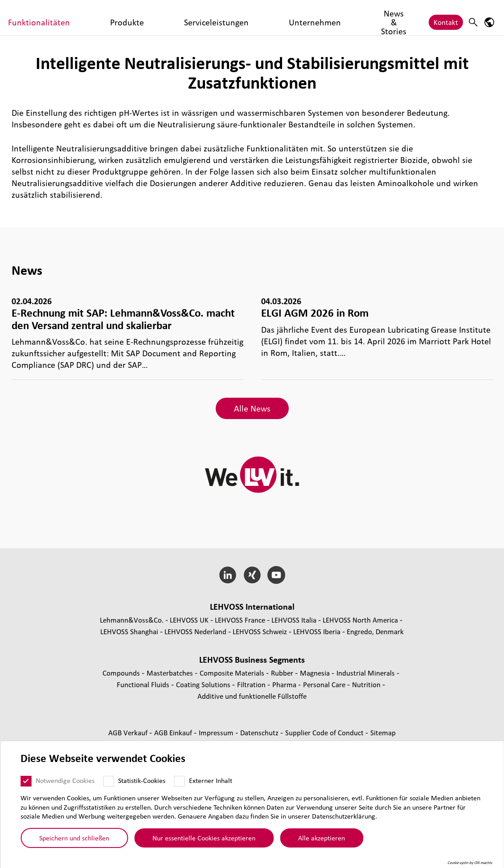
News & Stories (402, 18)
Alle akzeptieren (322, 838)
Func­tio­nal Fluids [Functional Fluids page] (144, 684)
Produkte (241, 18)
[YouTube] (277, 575)
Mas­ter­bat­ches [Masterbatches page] (171, 673)
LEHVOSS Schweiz (260, 631)
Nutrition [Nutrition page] (367, 684)
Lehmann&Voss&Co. (132, 620)
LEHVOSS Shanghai (129, 631)
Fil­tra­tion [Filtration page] (252, 684)
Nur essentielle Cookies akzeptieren (204, 838)
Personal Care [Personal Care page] (325, 684)
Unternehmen (350, 18)
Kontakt (446, 18)
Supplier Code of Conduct (325, 732)
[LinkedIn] (227, 575)
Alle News (252, 408)
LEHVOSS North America (360, 620)
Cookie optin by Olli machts (470, 863)
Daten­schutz (260, 732)
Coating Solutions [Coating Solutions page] (204, 684)
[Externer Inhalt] (179, 781)
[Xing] (252, 575)
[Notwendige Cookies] (26, 781)
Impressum (217, 732)
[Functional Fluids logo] (47, 18)
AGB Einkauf (174, 732)
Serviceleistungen (292, 18)
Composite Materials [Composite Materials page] (233, 673)
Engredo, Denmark (375, 631)
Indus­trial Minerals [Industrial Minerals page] (367, 673)
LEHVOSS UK (189, 620)
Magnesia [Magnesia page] (316, 673)
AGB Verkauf (129, 732)
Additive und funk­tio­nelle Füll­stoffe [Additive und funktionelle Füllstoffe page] (252, 696)
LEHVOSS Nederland (195, 631)
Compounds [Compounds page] (122, 673)
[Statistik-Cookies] (108, 781)
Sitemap (383, 732)
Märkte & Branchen (131, 18)
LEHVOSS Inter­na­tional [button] (252, 607)
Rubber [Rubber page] (283, 673)
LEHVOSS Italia (294, 620)
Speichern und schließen (74, 838)
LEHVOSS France (240, 620)
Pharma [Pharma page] (285, 684)
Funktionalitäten (191, 18)
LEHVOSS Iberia (317, 631)
